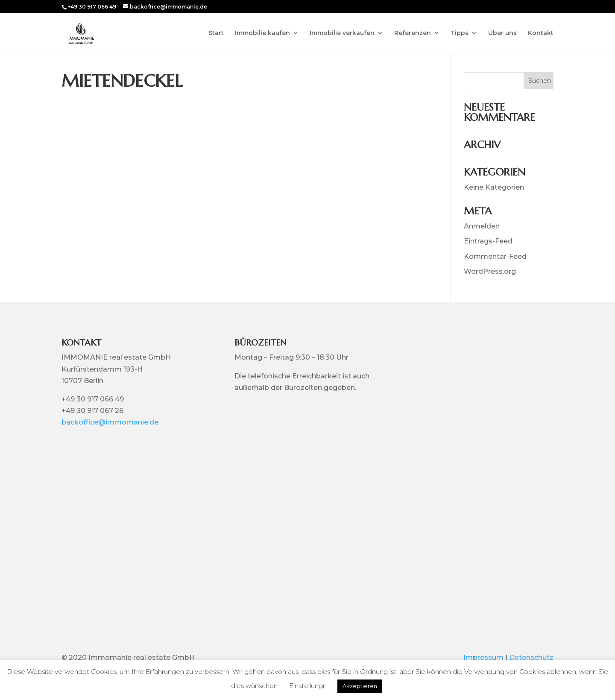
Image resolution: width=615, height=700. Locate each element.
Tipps (460, 33)
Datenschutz (531, 658)
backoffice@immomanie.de (110, 422)
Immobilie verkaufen (342, 33)
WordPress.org (490, 271)
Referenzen (413, 33)
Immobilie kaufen (262, 33)
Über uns (502, 33)
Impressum (483, 658)
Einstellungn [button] (308, 686)
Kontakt (541, 33)
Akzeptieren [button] (360, 686)
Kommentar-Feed (495, 256)
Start (216, 33)
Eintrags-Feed (488, 241)
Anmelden (482, 226)
